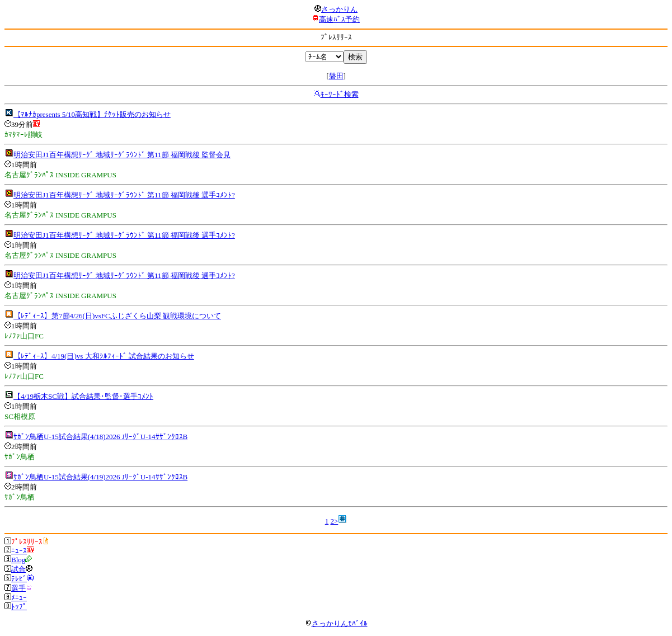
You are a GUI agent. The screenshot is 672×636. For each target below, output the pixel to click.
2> (334, 521)
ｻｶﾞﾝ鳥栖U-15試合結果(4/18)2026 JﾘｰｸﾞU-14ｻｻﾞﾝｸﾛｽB (100, 437)
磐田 (336, 76)
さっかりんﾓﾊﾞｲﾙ (336, 623)
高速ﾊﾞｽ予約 (339, 19)
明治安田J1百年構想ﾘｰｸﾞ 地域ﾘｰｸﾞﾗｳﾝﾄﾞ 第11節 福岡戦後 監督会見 (122, 155)
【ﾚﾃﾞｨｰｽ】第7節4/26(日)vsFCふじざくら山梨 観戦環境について (117, 316)
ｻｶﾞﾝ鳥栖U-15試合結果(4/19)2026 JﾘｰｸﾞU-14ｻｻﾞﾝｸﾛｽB (100, 477)
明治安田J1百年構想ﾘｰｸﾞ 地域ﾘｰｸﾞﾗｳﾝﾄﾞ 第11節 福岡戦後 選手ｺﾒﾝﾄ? (124, 195)
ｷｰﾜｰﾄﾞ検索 (340, 94)
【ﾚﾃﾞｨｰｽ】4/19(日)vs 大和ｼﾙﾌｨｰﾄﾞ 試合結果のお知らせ (104, 356)
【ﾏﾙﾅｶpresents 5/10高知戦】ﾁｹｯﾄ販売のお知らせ (92, 114)
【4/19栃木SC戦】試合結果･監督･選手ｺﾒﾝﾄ (83, 396)
